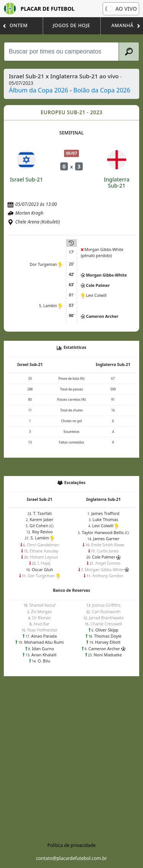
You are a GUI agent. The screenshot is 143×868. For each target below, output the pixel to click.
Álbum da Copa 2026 (39, 90)
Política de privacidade (71, 845)
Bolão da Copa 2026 (102, 90)
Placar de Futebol (39, 9)
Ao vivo (121, 9)
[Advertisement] (71, 752)
